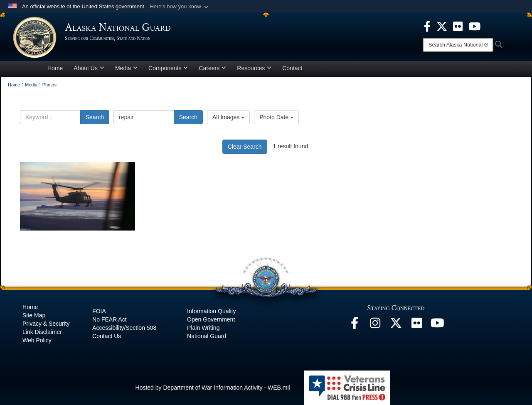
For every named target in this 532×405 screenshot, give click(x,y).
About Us (89, 68)
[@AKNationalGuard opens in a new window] (396, 325)
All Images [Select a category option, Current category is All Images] (228, 117)
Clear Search (245, 147)
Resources (254, 68)
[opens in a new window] (427, 26)
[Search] (458, 45)
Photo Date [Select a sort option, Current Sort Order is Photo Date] (276, 117)
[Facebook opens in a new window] (355, 325)
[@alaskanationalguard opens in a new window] (375, 325)
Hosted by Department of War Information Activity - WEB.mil (213, 388)
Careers (212, 68)
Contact (292, 68)
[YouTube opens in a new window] (438, 325)
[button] (180, 7)
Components (168, 68)
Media (126, 68)
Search (95, 117)
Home (55, 68)
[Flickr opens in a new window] (417, 325)
